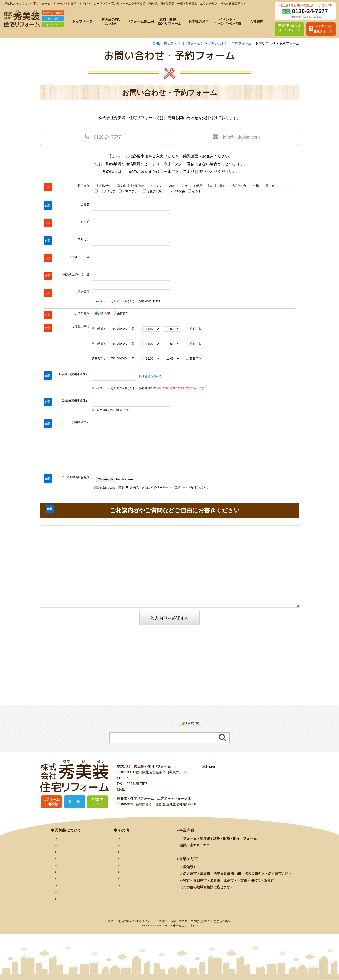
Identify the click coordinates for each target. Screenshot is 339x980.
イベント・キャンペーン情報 (228, 21)
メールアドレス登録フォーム (142, 867)
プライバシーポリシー (137, 900)
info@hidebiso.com (236, 137)
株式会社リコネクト (186, 947)
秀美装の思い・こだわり (76, 873)
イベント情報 (67, 894)
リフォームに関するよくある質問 (83, 914)
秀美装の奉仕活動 (71, 907)
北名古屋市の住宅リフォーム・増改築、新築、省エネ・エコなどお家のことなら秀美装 (175, 943)
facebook (128, 880)
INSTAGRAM (130, 887)
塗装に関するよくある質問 (78, 920)
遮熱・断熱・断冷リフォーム (169, 21)
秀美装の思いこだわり (111, 21)
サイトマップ (130, 907)
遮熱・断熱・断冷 (79, 887)
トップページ (82, 21)
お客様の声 (66, 900)
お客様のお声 (199, 21)
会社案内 (257, 21)
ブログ (125, 873)
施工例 (71, 880)
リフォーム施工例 (140, 21)
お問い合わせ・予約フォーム (142, 860)
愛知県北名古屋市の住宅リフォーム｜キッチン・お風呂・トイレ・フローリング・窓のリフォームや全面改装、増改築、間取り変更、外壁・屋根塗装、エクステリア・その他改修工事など (125, 4)
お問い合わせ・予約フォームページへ (170, 650)
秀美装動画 (129, 894)
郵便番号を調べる (150, 376)
